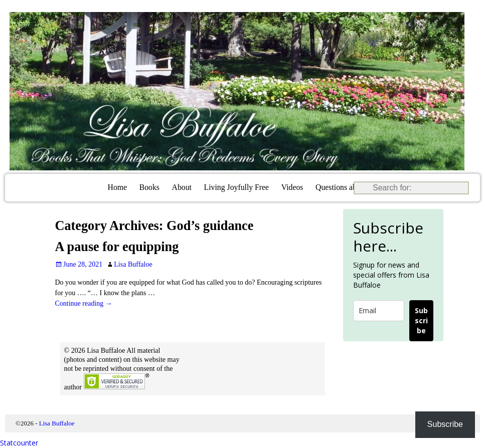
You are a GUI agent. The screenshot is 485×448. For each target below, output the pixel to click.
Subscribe (421, 320)
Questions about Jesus (350, 187)
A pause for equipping (117, 247)
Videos (292, 187)
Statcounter (19, 443)
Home (118, 187)
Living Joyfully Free (236, 187)
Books (149, 187)
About (182, 187)
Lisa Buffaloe (57, 423)
